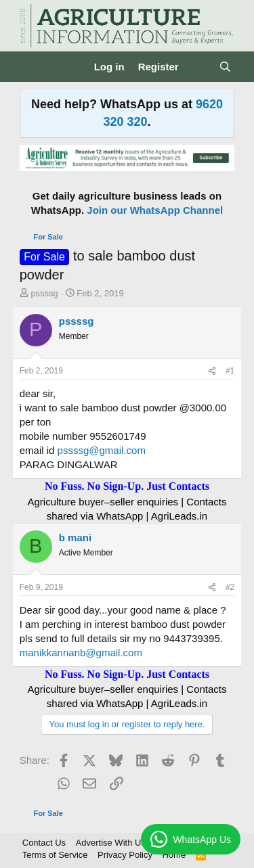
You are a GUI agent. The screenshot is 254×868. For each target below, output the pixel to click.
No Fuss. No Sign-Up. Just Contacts (127, 486)
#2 (230, 587)
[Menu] (31, 67)
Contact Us (44, 843)
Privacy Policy (125, 855)
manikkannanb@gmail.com (81, 653)
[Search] (225, 67)
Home (174, 855)
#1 (230, 371)
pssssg (44, 293)
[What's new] (199, 67)
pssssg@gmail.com (102, 450)
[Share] (212, 371)
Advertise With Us (111, 843)
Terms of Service (55, 855)
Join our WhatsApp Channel (155, 210)
